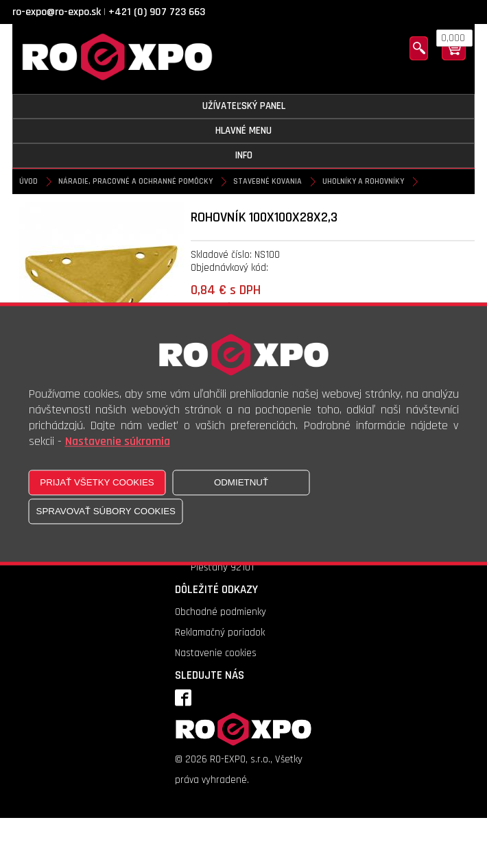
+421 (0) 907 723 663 (157, 12)
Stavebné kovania (268, 181)
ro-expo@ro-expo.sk (57, 12)
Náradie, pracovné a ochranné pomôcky (135, 181)
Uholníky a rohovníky (363, 181)
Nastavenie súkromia (118, 442)
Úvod (28, 181)
